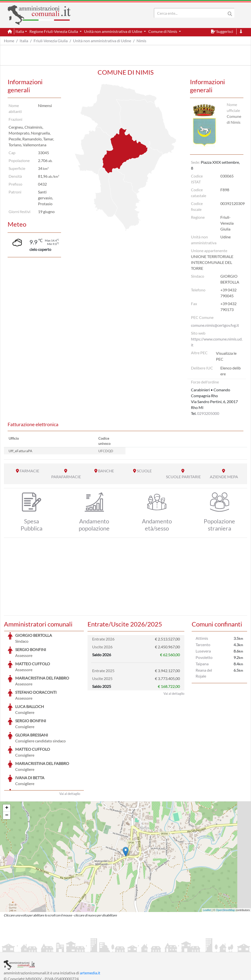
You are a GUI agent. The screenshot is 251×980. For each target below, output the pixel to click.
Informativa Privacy (64, 948)
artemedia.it (90, 936)
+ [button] (7, 771)
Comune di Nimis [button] (163, 31)
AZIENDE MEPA (224, 477)
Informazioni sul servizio (24, 948)
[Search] (191, 13)
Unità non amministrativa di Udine (102, 41)
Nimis (141, 41)
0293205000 (208, 413)
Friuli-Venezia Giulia (51, 41)
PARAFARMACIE (66, 477)
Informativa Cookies (100, 948)
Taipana (202, 664)
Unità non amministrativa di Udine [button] (113, 31)
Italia (24, 41)
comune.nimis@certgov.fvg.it (215, 325)
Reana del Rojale (204, 673)
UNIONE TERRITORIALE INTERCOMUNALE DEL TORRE (212, 262)
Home (9, 41)
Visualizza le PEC (226, 356)
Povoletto (204, 657)
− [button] (7, 779)
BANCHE (106, 471)
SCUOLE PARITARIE (183, 477)
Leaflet (207, 873)
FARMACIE (29, 471)
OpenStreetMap (226, 873)
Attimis (202, 638)
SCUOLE (144, 471)
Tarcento (203, 645)
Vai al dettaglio (70, 757)
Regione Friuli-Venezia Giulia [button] (54, 31)
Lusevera (203, 651)
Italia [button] (20, 31)
